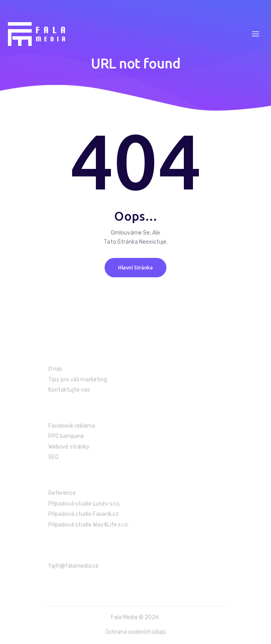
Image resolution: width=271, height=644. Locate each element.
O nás (55, 369)
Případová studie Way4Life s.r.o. (89, 525)
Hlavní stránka (135, 267)
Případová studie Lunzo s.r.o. (84, 504)
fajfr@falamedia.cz (73, 566)
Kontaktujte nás (69, 390)
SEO (53, 457)
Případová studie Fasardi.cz (84, 514)
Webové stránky (69, 447)
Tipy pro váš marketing (78, 380)
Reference (62, 493)
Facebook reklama (72, 426)
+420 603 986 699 (76, 583)
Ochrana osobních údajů (136, 632)
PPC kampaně (66, 436)
